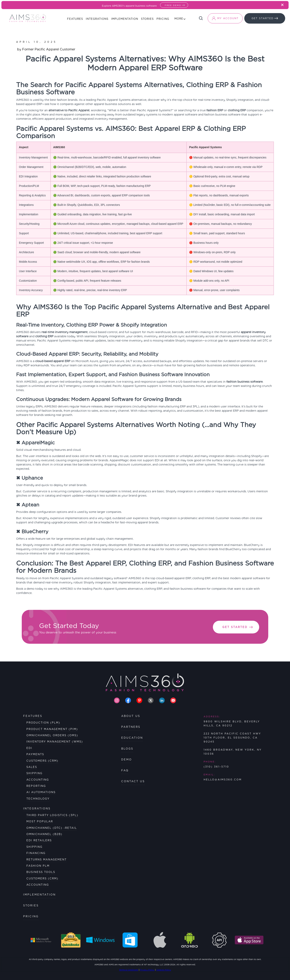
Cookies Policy (164, 970)
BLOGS (127, 749)
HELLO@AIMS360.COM (223, 780)
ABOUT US (131, 716)
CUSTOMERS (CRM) (42, 878)
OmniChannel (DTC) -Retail (52, 828)
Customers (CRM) (42, 761)
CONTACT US (133, 781)
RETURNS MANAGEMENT (47, 860)
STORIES (31, 906)
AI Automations (41, 792)
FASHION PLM (38, 866)
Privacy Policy (147, 970)
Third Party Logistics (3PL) (52, 815)
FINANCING (36, 853)
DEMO (127, 760)
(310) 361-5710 (216, 767)
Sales (32, 767)
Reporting (36, 786)
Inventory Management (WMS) (55, 742)
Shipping (34, 773)
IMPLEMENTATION (39, 895)
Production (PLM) (43, 723)
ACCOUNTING (38, 885)
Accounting (38, 780)
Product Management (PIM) (52, 729)
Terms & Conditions (129, 970)
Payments (35, 754)
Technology (38, 799)
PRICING (31, 916)
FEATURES (33, 716)
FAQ (125, 770)
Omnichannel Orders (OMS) (52, 735)
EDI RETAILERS (39, 840)
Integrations (37, 809)
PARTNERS (131, 727)
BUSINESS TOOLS (41, 872)
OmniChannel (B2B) (44, 834)
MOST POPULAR (40, 821)
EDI (29, 748)
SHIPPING (34, 847)
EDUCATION (132, 738)
